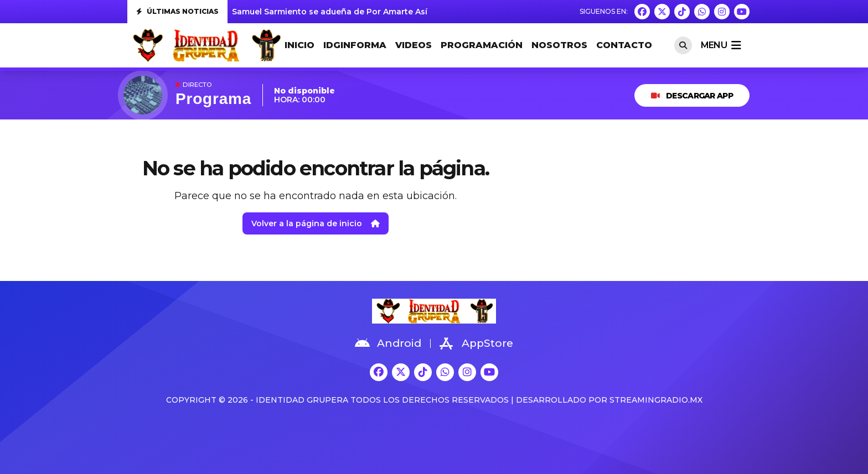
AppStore (476, 343)
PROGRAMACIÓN (482, 45)
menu (721, 45)
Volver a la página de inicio (316, 223)
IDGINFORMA (355, 45)
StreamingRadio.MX (656, 400)
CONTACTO (624, 45)
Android (388, 343)
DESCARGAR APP (692, 96)
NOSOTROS (559, 45)
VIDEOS (414, 45)
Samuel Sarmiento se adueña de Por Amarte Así (330, 12)
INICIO (299, 45)
